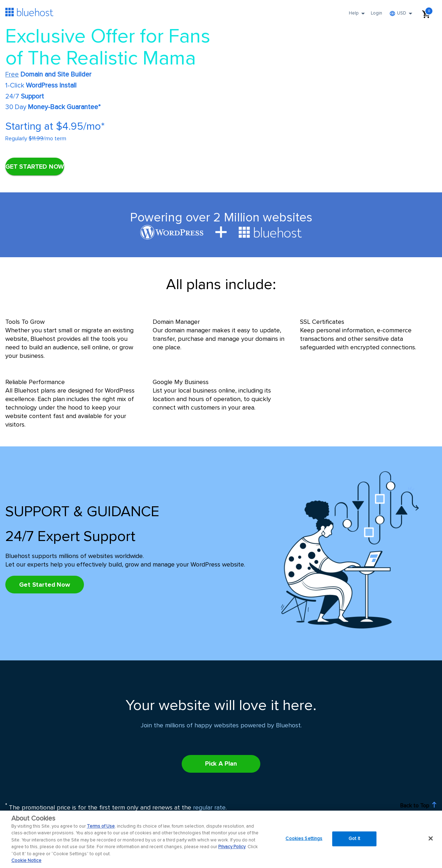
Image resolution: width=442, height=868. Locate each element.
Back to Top (418, 805)
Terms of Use (101, 826)
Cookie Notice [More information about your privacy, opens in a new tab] (26, 861)
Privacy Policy (232, 847)
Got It (354, 839)
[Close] (431, 838)
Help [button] (358, 16)
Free (12, 74)
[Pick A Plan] (45, 585)
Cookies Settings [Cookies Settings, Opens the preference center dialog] (304, 839)
